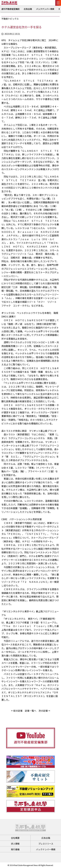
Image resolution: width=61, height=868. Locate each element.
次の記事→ (44, 711)
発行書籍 (15, 849)
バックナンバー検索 (45, 9)
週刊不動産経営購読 (10, 9)
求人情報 (15, 844)
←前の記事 (17, 711)
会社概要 (15, 838)
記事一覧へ (31, 711)
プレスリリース (46, 844)
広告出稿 (28, 9)
